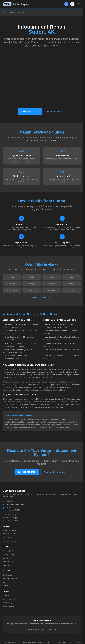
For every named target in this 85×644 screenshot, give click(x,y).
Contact (5, 586)
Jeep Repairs (7, 558)
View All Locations (42, 297)
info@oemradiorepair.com (15, 504)
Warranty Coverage (9, 541)
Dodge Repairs (8, 551)
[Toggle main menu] (79, 4)
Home (5, 12)
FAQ (4, 582)
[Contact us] (72, 4)
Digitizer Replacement (10, 530)
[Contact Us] (66, 4)
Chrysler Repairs (8, 554)
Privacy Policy (7, 603)
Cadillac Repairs (8, 561)
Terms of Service (8, 606)
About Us (6, 596)
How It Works (7, 575)
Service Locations (9, 599)
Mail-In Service (8, 537)
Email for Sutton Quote (55, 472)
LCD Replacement (9, 534)
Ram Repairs (7, 565)
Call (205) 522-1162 (30, 111)
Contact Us (9, 501)
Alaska (20, 12)
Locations (12, 12)
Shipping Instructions (10, 579)
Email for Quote (55, 112)
